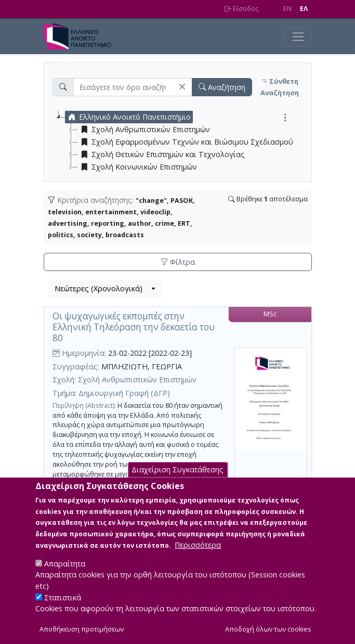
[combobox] (105, 289)
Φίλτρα (178, 262)
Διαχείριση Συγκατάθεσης (177, 482)
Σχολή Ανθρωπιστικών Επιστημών (137, 379)
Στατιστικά (63, 609)
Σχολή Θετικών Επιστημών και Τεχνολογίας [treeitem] (161, 154)
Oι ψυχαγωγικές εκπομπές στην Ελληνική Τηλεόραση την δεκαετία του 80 (134, 327)
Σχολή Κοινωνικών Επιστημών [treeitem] (137, 167)
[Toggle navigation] (298, 37)
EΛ (304, 9)
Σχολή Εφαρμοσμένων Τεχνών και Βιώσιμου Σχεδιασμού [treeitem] (186, 142)
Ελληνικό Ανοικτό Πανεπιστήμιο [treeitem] (128, 117)
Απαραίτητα (65, 576)
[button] (182, 87)
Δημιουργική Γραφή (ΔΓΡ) (124, 393)
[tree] (182, 142)
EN (287, 9)
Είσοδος (241, 9)
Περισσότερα (198, 557)
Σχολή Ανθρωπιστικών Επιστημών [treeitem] (144, 130)
